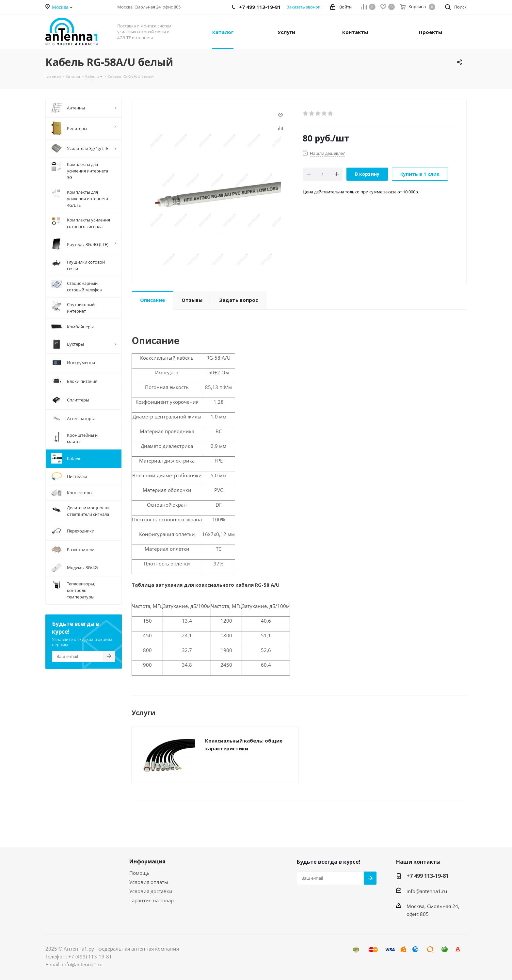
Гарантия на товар (152, 900)
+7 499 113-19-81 (428, 876)
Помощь (139, 873)
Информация (147, 861)
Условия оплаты (149, 882)
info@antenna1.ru (427, 891)
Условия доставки (151, 891)
